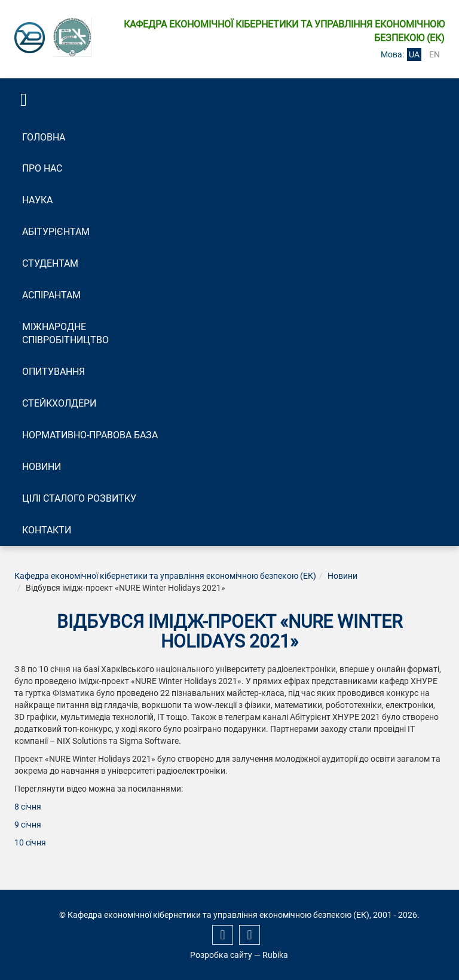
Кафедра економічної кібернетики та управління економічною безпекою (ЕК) (165, 576)
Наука (37, 200)
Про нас (42, 168)
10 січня (30, 842)
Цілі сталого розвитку (79, 498)
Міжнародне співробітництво (65, 334)
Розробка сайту (221, 955)
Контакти (47, 530)
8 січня (28, 807)
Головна (44, 137)
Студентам (50, 263)
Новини (42, 467)
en (434, 54)
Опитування (53, 372)
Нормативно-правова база (90, 435)
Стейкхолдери (59, 403)
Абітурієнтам (56, 232)
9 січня (28, 825)
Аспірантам (51, 295)
